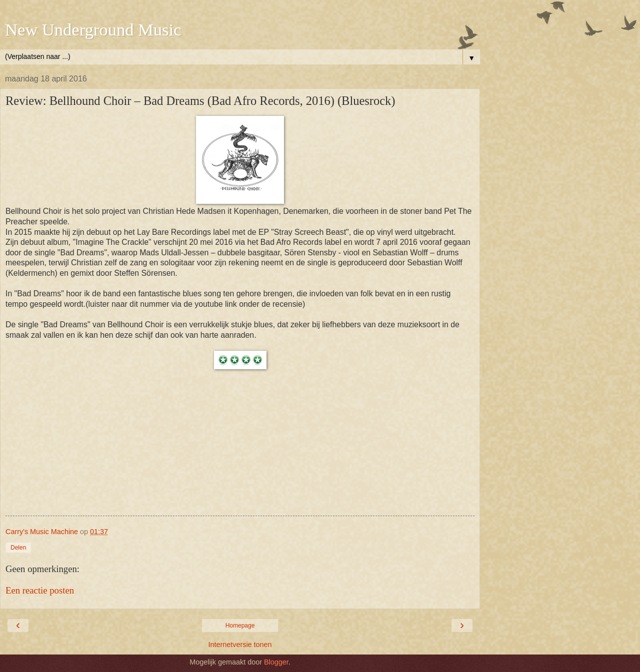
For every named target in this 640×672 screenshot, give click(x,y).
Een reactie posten (40, 590)
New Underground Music (93, 29)
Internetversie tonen (240, 645)
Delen (18, 548)
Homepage (240, 626)
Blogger (276, 662)
